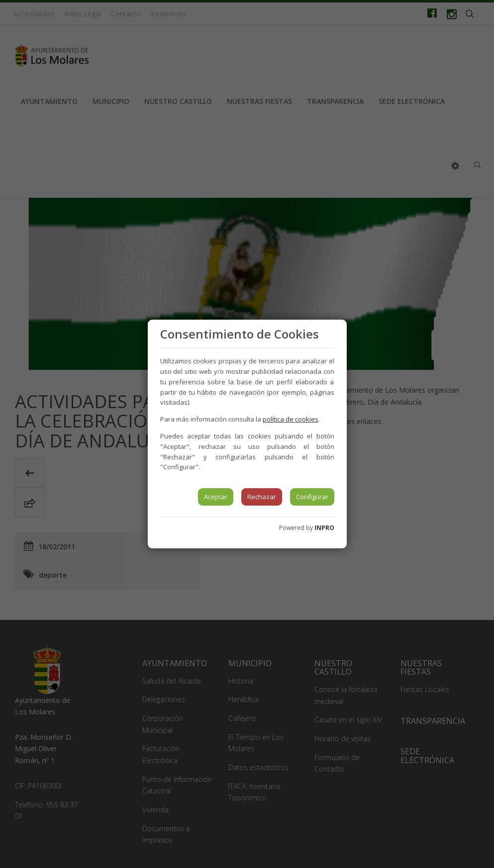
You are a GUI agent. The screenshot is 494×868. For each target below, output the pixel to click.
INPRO (324, 528)
